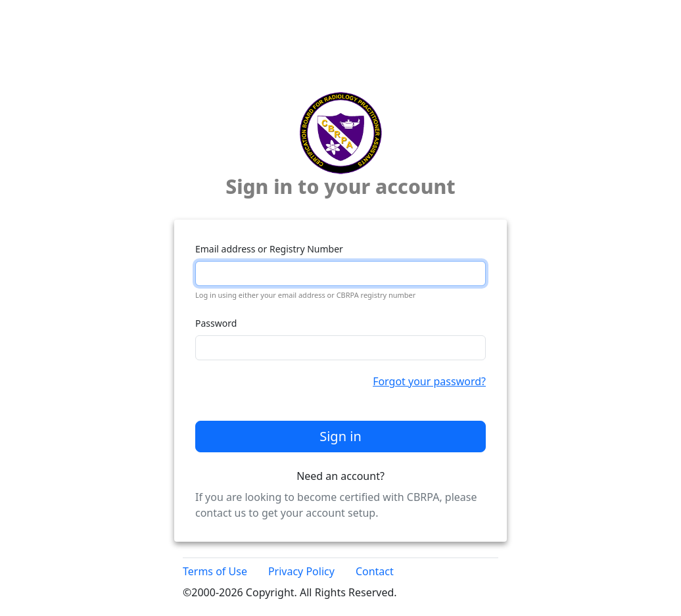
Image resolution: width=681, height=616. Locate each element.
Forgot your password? (429, 381)
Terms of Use (215, 571)
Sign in (340, 436)
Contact (375, 571)
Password (216, 323)
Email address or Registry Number (269, 249)
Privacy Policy (301, 571)
